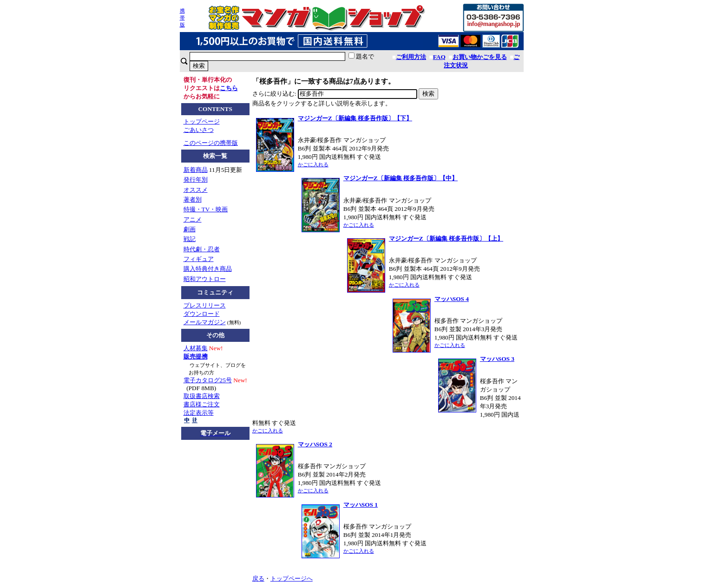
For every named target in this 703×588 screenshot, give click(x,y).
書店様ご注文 (202, 404)
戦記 (190, 239)
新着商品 (196, 170)
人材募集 (196, 348)
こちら (229, 88)
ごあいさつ (199, 130)
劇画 (190, 229)
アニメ (193, 219)
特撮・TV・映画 (206, 209)
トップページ (202, 121)
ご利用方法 (411, 57)
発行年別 (196, 180)
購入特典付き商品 (208, 269)
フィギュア (199, 259)
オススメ (196, 190)
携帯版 (182, 18)
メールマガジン (205, 322)
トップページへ (292, 578)
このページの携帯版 (211, 143)
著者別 (193, 199)
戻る (258, 578)
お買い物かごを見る (480, 57)
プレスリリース (205, 305)
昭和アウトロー (205, 279)
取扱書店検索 (202, 396)
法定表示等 (199, 413)
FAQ (439, 57)
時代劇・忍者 (202, 249)
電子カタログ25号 (208, 380)
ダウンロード (202, 314)
